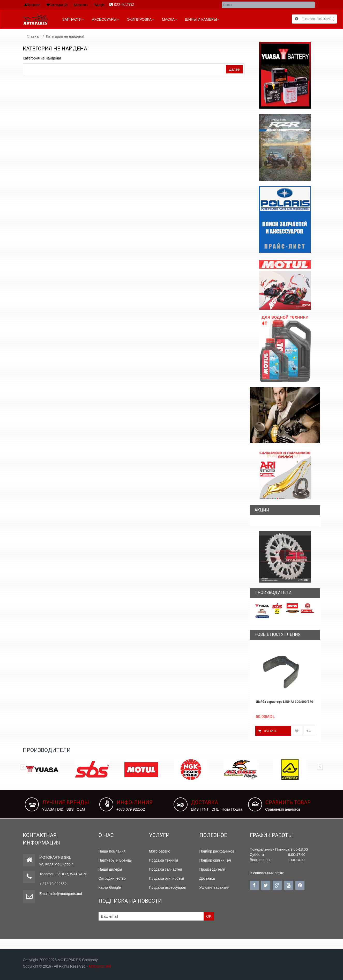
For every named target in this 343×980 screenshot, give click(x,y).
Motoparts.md (100, 966)
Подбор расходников (217, 851)
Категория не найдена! (65, 36)
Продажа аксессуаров (167, 887)
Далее (234, 69)
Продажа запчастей (166, 869)
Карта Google (110, 887)
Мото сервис (160, 851)
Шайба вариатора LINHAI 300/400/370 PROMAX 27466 (285, 702)
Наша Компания (112, 851)
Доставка (207, 878)
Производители (212, 869)
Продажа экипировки (167, 878)
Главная (33, 36)
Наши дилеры (110, 869)
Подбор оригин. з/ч (215, 860)
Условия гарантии (214, 887)
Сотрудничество (112, 878)
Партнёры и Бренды (115, 860)
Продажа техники (164, 860)
